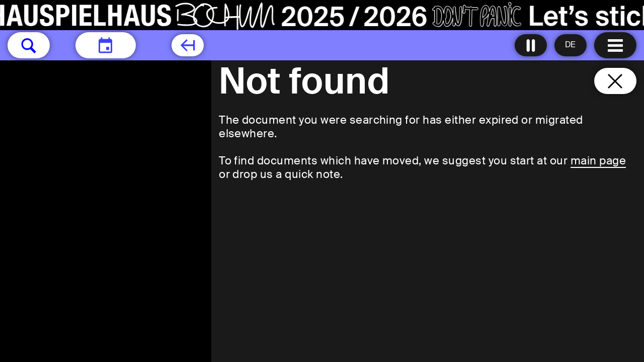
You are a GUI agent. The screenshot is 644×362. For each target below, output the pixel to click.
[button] (29, 45)
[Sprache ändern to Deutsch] (571, 45)
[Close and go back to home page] (615, 81)
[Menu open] (615, 45)
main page (598, 161)
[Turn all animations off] (531, 45)
